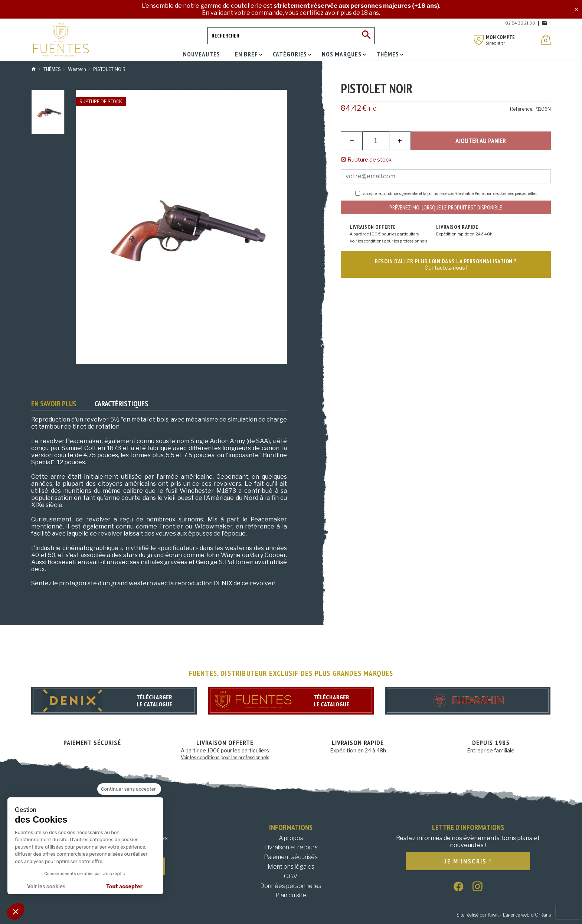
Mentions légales (291, 867)
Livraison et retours (291, 847)
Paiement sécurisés (291, 857)
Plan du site (291, 895)
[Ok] (366, 36)
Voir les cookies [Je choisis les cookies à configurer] (46, 887)
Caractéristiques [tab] (121, 404)
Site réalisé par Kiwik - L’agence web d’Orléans (504, 915)
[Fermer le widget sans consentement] (129, 789)
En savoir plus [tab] (54, 404)
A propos (291, 838)
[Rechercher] (291, 36)
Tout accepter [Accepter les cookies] (124, 887)
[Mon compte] (479, 40)
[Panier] (546, 40)
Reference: (522, 109)
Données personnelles (291, 886)
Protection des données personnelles (506, 193)
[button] (16, 911)
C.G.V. (291, 876)
